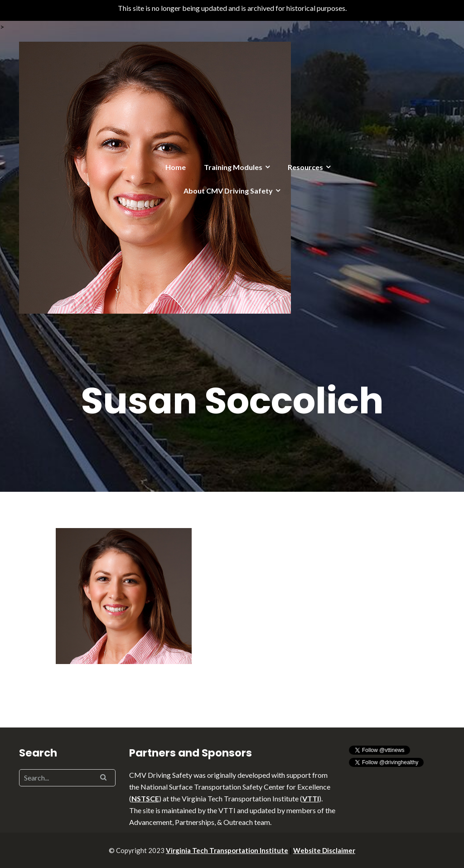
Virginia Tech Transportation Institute (227, 850)
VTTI (311, 798)
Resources (305, 167)
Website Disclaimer (324, 850)
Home (176, 167)
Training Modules (233, 167)
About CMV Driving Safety (228, 191)
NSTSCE (145, 798)
